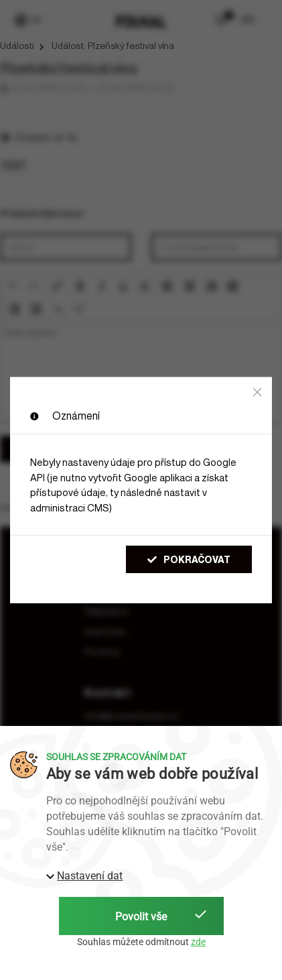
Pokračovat (189, 559)
